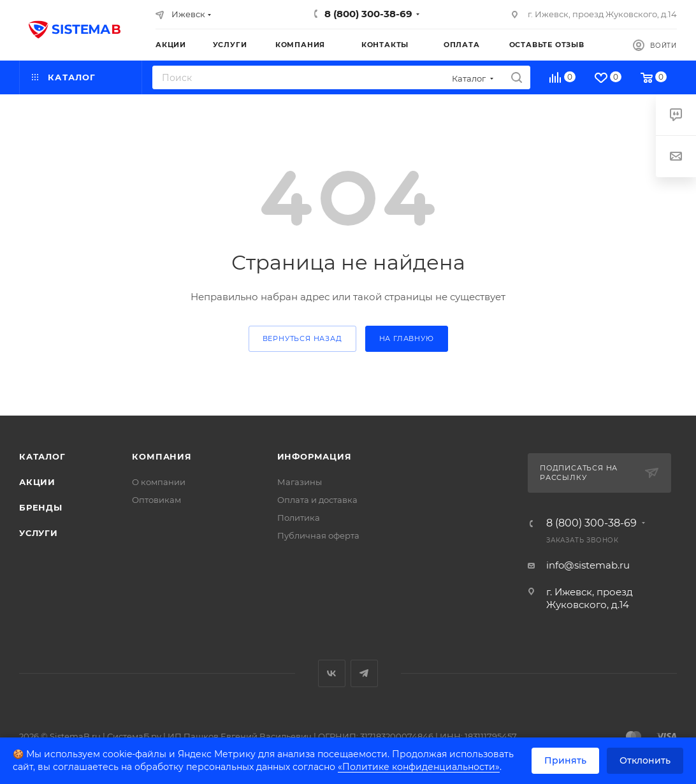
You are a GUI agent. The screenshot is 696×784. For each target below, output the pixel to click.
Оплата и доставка (317, 500)
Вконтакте (332, 673)
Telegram (364, 673)
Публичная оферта (318, 535)
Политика (299, 518)
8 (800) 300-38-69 (368, 14)
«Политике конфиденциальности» (419, 767)
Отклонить (645, 760)
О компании (159, 482)
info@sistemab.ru (588, 565)
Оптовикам (156, 500)
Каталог (42, 456)
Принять (565, 760)
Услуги (39, 533)
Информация (315, 456)
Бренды (41, 507)
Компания (162, 456)
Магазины (300, 482)
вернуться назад (302, 338)
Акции (37, 482)
